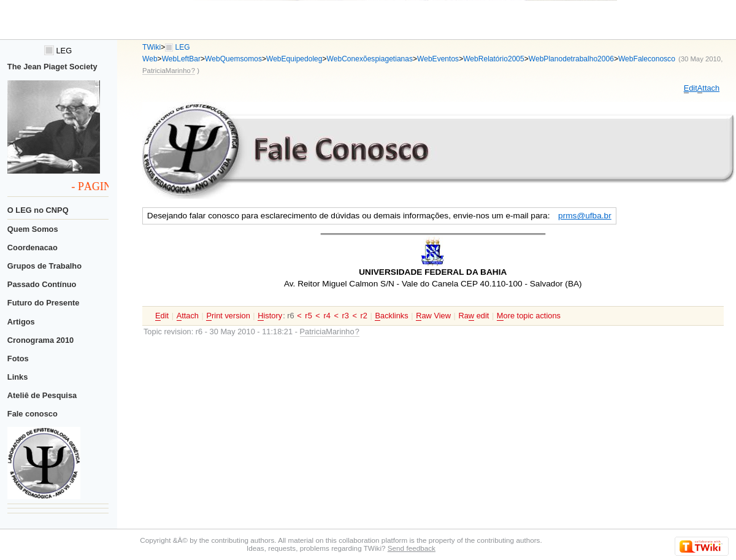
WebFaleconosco (647, 59)
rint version (228, 316)
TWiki (151, 47)
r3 (346, 316)
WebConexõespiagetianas (370, 59)
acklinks (391, 316)
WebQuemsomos (233, 59)
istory (270, 316)
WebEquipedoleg (294, 59)
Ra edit (473, 316)
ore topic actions (529, 316)
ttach (708, 88)
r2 (364, 316)
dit (691, 88)
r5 (308, 316)
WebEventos (438, 59)
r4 (327, 316)
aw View (433, 316)
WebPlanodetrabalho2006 (571, 59)
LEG (58, 51)
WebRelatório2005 (494, 59)
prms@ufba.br (585, 216)
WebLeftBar (181, 59)
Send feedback (412, 548)
